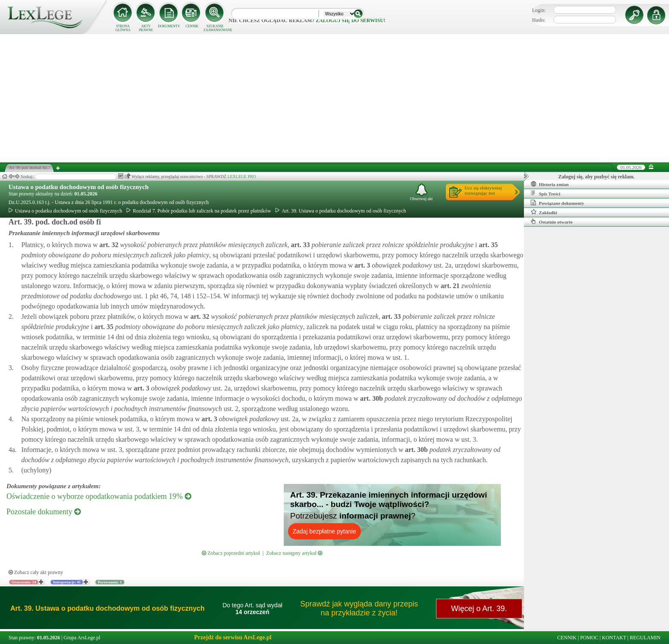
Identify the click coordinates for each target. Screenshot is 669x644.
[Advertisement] (334, 98)
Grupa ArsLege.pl (82, 638)
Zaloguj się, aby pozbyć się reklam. (597, 177)
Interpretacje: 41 (67, 582)
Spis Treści (545, 193)
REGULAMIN (645, 638)
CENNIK (192, 26)
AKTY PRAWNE (146, 28)
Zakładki (544, 212)
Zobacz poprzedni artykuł (231, 553)
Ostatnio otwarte (552, 221)
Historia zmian (550, 184)
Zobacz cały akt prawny (36, 572)
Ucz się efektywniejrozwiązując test (483, 190)
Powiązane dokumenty (557, 203)
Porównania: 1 (110, 582)
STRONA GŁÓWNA (123, 28)
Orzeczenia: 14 (24, 582)
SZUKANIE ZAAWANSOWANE (215, 28)
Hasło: (539, 20)
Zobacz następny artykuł (294, 553)
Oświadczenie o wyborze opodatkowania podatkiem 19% (99, 496)
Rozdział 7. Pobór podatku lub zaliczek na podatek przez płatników (199, 211)
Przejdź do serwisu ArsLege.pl (233, 637)
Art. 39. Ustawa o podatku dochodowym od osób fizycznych (340, 211)
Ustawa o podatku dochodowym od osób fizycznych (79, 187)
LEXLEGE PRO (242, 176)
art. (108, 245)
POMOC (589, 638)
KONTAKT (614, 638)
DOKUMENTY (169, 26)
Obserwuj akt (422, 192)
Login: (539, 10)
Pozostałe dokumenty (44, 512)
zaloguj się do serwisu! (350, 20)
